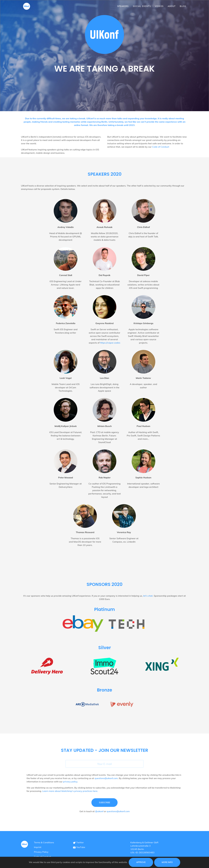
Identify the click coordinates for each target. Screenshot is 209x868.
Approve (141, 862)
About (172, 6)
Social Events (142, 6)
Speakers (123, 6)
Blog (183, 6)
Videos (159, 6)
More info (167, 862)
